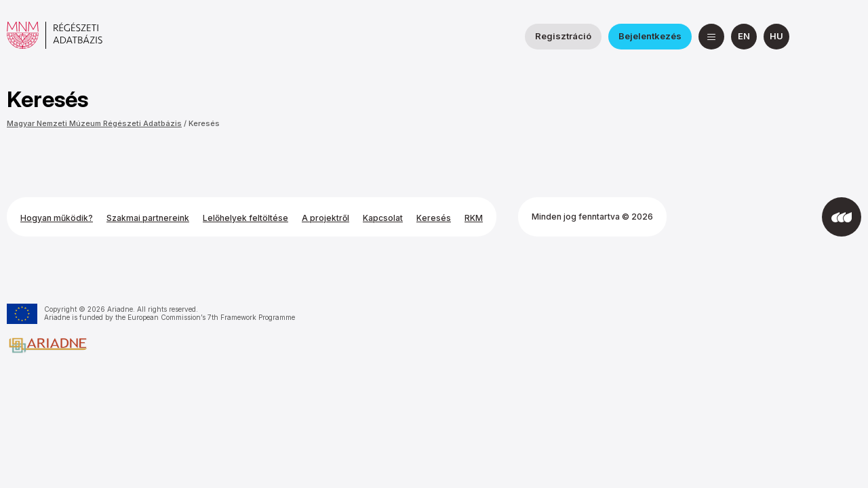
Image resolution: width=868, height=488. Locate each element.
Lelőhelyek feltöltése (245, 218)
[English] (744, 37)
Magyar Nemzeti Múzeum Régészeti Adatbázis (94, 123)
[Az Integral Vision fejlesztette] (842, 217)
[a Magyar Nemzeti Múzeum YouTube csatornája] (848, 37)
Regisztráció (563, 36)
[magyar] (776, 37)
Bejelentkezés (650, 36)
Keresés (204, 123)
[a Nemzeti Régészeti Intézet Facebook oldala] (816, 37)
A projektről (325, 218)
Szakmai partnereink (148, 218)
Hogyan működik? (57, 218)
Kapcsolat (383, 218)
